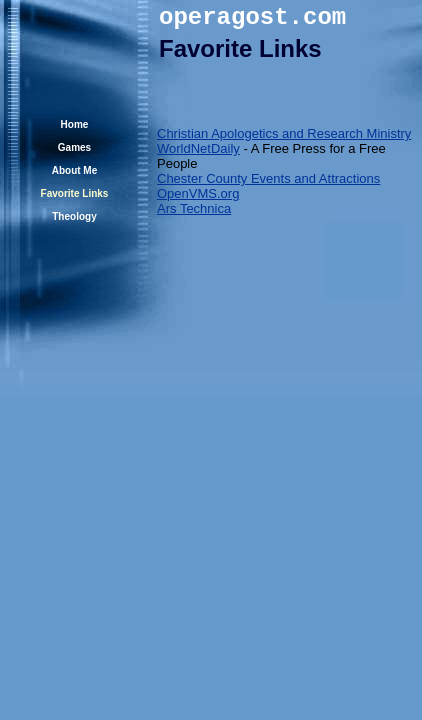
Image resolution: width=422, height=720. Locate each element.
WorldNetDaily (198, 148)
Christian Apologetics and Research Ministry (284, 133)
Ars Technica (194, 208)
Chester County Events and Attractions (268, 178)
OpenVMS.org (198, 193)
